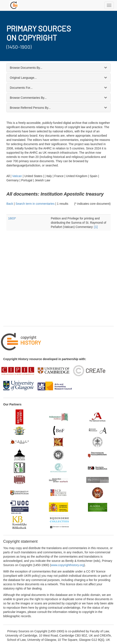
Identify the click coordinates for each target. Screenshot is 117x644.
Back (10, 204)
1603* (12, 218)
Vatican (17, 176)
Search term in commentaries (35, 204)
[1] (96, 227)
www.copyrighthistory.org (67, 565)
